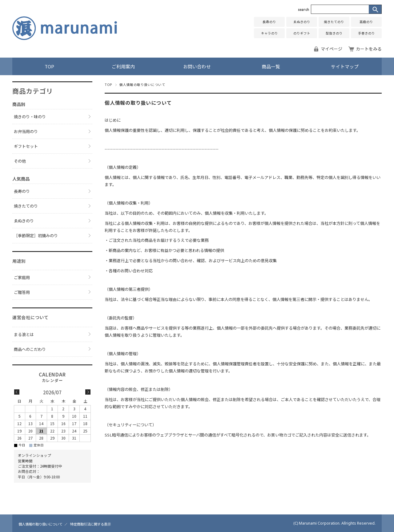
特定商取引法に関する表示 (90, 524)
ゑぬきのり (302, 22)
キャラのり (269, 33)
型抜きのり (334, 33)
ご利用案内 (123, 66)
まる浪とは (24, 334)
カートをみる (369, 49)
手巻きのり (366, 33)
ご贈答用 (22, 292)
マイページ (332, 49)
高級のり (366, 22)
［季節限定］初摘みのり (36, 236)
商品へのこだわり (30, 349)
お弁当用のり (26, 131)
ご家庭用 (22, 277)
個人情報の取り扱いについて (40, 524)
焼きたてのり (334, 22)
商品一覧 (271, 66)
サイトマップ (345, 66)
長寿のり (269, 22)
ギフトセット (26, 146)
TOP (49, 66)
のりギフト (302, 33)
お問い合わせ (197, 66)
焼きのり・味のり (30, 117)
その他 (20, 161)
